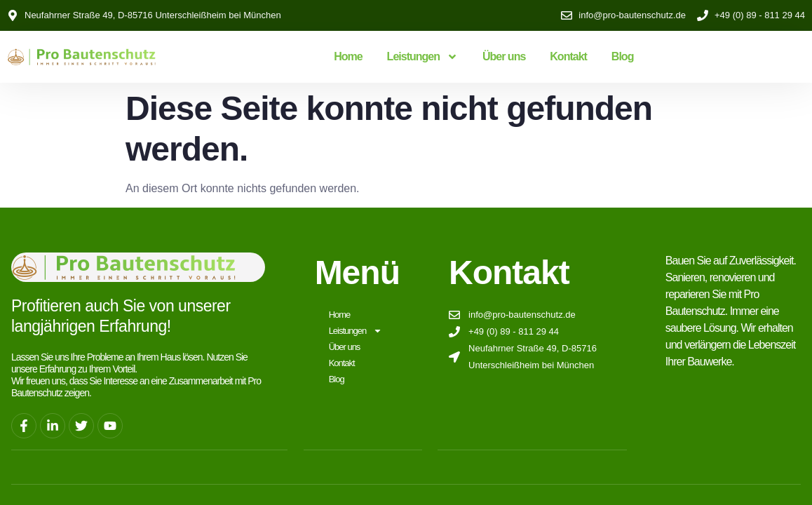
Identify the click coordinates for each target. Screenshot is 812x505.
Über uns (504, 56)
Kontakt (568, 56)
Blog (623, 56)
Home (348, 56)
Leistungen (422, 57)
